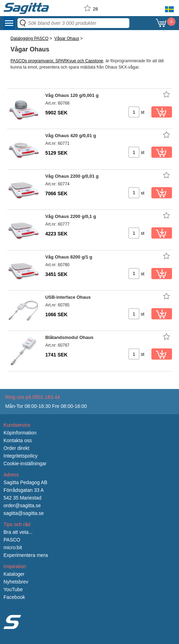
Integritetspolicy (20, 456)
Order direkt (16, 448)
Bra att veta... (18, 532)
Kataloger (14, 574)
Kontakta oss (18, 440)
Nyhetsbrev (16, 582)
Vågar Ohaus (67, 38)
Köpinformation (20, 433)
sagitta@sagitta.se (24, 513)
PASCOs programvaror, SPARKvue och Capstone (57, 61)
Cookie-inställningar (25, 463)
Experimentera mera (26, 555)
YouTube (13, 589)
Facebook (14, 597)
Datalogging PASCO (30, 38)
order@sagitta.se (22, 505)
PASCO (12, 540)
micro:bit (13, 547)
